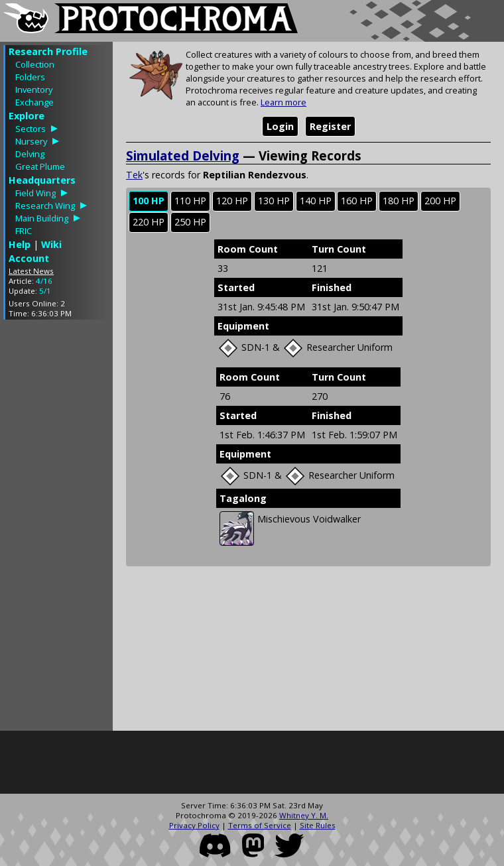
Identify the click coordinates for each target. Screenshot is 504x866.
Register (330, 126)
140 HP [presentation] (316, 201)
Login (280, 126)
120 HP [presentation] (232, 201)
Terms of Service (260, 825)
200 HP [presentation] (440, 201)
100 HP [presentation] (149, 201)
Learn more (283, 102)
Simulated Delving (183, 155)
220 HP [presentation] (149, 222)
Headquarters (42, 180)
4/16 (44, 281)
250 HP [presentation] (190, 222)
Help (20, 244)
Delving (30, 154)
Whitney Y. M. (304, 815)
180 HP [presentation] (399, 201)
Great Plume (40, 166)
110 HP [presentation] (190, 201)
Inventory (34, 90)
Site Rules (318, 825)
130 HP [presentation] (274, 201)
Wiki (51, 244)
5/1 (45, 291)
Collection (35, 64)
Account (29, 258)
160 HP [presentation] (357, 201)
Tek (134, 175)
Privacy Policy (194, 825)
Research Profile (48, 51)
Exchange (34, 102)
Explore (27, 116)
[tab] (149, 201)
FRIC (24, 231)
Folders (30, 77)
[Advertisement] (56, 528)
